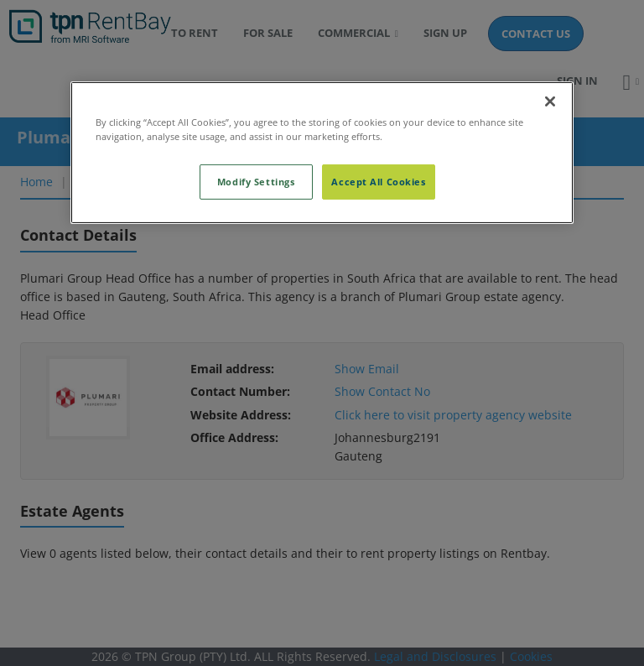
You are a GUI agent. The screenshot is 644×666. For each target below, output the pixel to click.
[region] (322, 153)
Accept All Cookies (378, 182)
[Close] (550, 101)
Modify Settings (256, 182)
